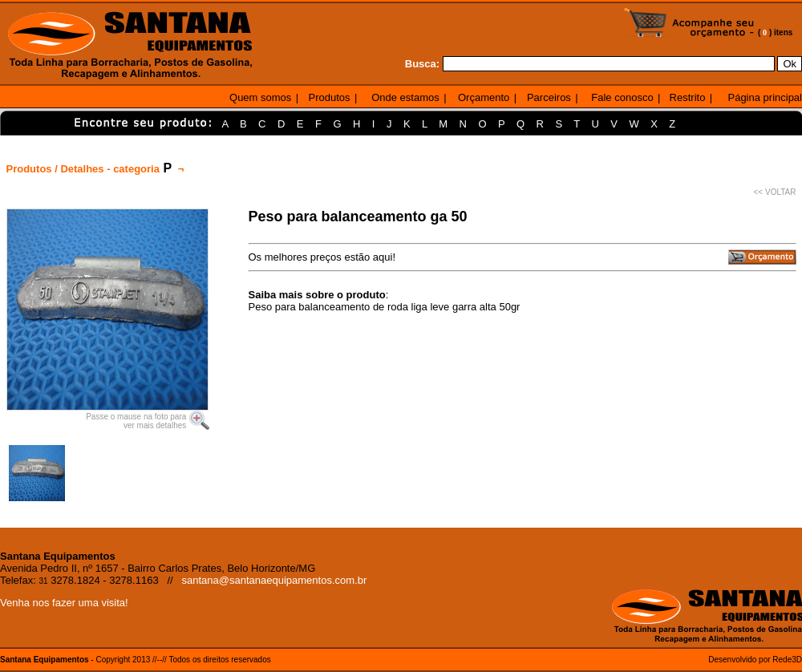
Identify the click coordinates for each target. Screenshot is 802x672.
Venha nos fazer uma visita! (64, 603)
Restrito (688, 97)
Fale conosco (622, 97)
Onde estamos (405, 97)
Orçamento (484, 97)
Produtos (330, 97)
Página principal (765, 97)
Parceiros (549, 97)
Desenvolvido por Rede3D (755, 660)
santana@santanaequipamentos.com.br (275, 580)
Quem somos (260, 97)
